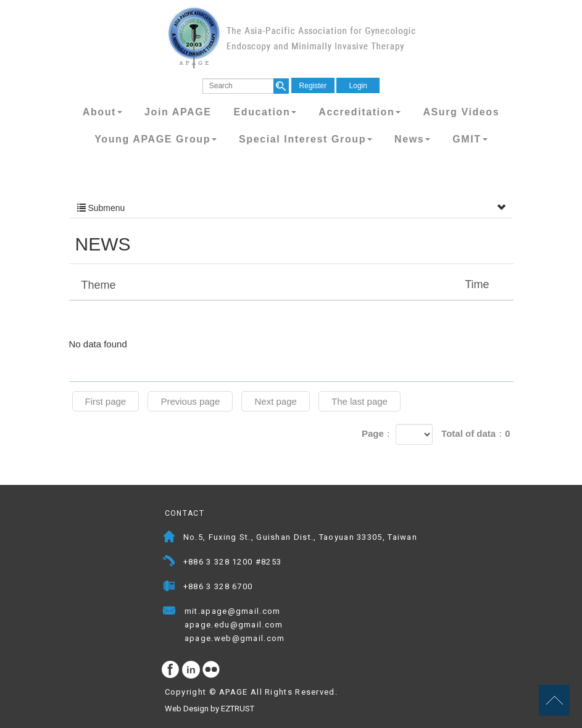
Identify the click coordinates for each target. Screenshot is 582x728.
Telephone (169, 563)
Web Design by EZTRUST (210, 709)
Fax (169, 588)
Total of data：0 (476, 433)
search (281, 86)
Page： (377, 433)
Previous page (190, 401)
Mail (293, 612)
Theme (293, 284)
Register (313, 86)
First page (106, 401)
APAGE (291, 37)
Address (169, 538)
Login (358, 86)
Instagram (191, 670)
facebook (171, 670)
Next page (275, 401)
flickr (212, 670)
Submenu (291, 208)
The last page (360, 401)
